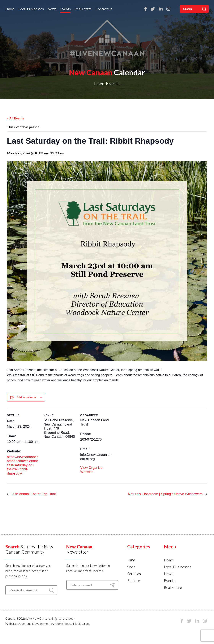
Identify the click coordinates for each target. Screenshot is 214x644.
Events (65, 9)
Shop (131, 567)
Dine (131, 560)
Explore (134, 580)
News (52, 9)
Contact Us (104, 9)
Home (10, 9)
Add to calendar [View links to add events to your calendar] (27, 397)
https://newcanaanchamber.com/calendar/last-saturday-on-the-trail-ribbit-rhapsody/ (23, 465)
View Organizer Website (92, 470)
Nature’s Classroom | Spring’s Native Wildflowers (166, 494)
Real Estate (83, 9)
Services (134, 574)
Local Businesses (31, 9)
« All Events (15, 118)
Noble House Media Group (73, 623)
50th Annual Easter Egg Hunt (33, 494)
